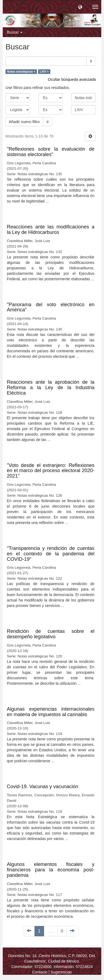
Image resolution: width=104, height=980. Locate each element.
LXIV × (44, 72)
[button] (80, 7)
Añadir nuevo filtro (24, 122)
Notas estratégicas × (21, 72)
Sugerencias (61, 972)
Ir (91, 61)
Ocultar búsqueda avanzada (72, 79)
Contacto (40, 972)
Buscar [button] (15, 32)
